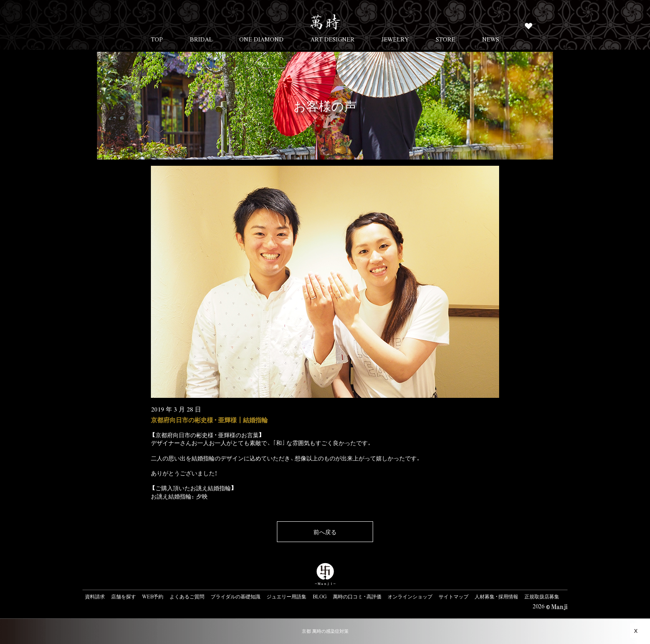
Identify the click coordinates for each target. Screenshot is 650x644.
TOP (157, 39)
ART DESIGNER (332, 39)
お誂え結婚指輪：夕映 (179, 496)
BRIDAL (201, 39)
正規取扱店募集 (542, 596)
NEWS (491, 39)
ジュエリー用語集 (286, 596)
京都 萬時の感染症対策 (325, 631)
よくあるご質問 (187, 596)
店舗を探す (124, 596)
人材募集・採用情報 (496, 596)
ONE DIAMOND (261, 39)
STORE (445, 39)
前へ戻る (325, 532)
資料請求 (95, 596)
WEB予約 (153, 596)
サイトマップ (454, 596)
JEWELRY (395, 39)
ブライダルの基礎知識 (235, 596)
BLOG (320, 596)
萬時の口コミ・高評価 (357, 596)
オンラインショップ (410, 596)
